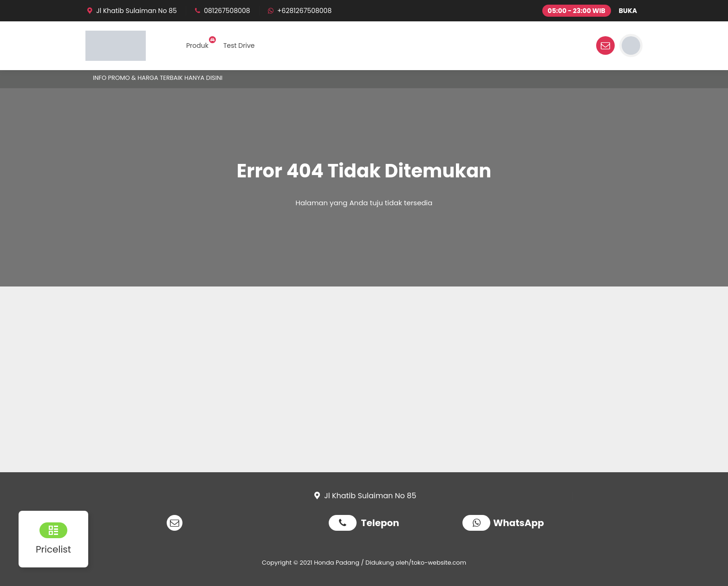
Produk (197, 46)
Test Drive (239, 46)
